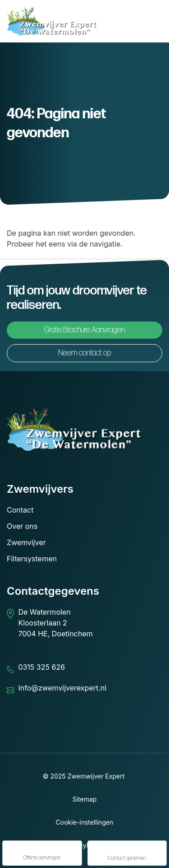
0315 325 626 (41, 667)
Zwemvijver (26, 542)
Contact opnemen (127, 854)
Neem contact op (85, 353)
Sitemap (85, 799)
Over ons (22, 526)
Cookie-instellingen (85, 822)
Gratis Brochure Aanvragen (84, 330)
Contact (20, 510)
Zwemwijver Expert (96, 776)
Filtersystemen (32, 559)
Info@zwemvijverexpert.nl (62, 688)
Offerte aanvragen (42, 854)
